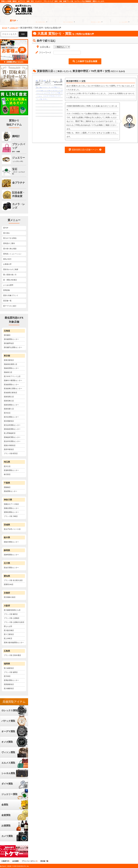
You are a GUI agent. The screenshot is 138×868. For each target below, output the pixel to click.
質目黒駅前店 (9, 421)
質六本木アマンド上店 (12, 376)
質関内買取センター (11, 512)
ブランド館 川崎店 (11, 516)
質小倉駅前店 (9, 668)
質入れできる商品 (10, 238)
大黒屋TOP (5, 861)
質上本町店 (8, 638)
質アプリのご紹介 (10, 306)
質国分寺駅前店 (10, 445)
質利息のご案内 (96, 21)
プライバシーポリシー (32, 861)
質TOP (13, 21)
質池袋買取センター (11, 385)
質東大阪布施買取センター (14, 643)
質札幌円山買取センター (13, 347)
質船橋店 (7, 487)
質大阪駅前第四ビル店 (12, 610)
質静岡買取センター (11, 555)
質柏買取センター (10, 491)
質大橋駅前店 (9, 688)
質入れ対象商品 (68, 21)
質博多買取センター (11, 680)
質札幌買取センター (11, 339)
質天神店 (7, 676)
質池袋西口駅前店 (10, 393)
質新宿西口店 (9, 397)
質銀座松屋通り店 (10, 364)
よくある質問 (123, 21)
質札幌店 (7, 335)
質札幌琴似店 (9, 343)
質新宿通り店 (9, 409)
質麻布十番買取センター (13, 380)
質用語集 (7, 290)
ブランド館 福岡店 (11, 672)
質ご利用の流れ (41, 21)
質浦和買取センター (11, 470)
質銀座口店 (8, 372)
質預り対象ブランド (11, 295)
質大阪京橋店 (9, 630)
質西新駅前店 (9, 684)
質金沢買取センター (11, 568)
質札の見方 (7, 259)
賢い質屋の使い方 (10, 275)
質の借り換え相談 (10, 249)
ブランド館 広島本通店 (12, 655)
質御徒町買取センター (12, 437)
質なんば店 (8, 626)
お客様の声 (7, 264)
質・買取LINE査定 (10, 280)
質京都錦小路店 (10, 597)
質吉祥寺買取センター (12, 441)
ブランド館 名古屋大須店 (13, 580)
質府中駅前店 (9, 449)
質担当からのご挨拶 (11, 269)
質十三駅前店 (9, 634)
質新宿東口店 (9, 401)
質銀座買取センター (11, 368)
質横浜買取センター (11, 508)
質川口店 (7, 466)
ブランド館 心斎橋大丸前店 (14, 622)
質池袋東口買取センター (13, 388)
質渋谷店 (7, 413)
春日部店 (7, 474)
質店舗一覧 (7, 301)
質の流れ (7, 233)
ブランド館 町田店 (11, 453)
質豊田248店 (9, 584)
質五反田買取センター (12, 425)
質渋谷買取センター (11, 417)
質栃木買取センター (11, 542)
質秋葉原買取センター (12, 429)
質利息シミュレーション (12, 254)
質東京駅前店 (9, 360)
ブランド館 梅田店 (11, 614)
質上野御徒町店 (10, 433)
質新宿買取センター (11, 405)
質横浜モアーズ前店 (11, 504)
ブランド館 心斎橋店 (12, 618)
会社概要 (16, 861)
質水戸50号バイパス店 (12, 529)
